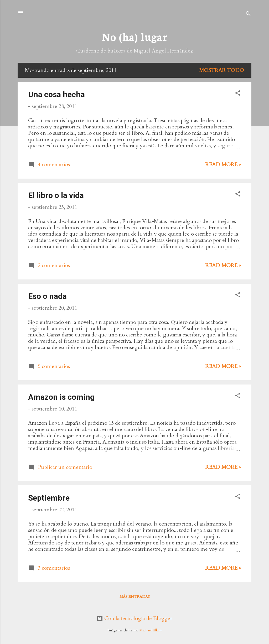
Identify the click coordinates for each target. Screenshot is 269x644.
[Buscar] (248, 14)
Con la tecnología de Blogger (134, 618)
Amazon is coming (61, 397)
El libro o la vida (56, 195)
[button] (238, 94)
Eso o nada (47, 296)
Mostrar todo (222, 70)
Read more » (223, 165)
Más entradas (135, 597)
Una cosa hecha (56, 94)
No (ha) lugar (134, 36)
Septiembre (49, 498)
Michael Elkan (150, 630)
